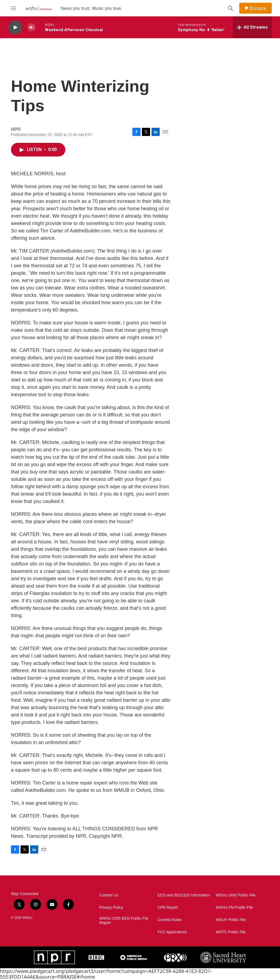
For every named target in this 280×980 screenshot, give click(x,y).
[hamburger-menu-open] (13, 8)
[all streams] (252, 27)
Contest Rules (170, 920)
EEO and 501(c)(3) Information (184, 895)
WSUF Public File (231, 920)
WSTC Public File (231, 932)
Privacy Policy (111, 908)
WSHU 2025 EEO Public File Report (124, 921)
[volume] (31, 27)
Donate (258, 8)
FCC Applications (172, 932)
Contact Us (109, 895)
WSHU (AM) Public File (236, 895)
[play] (15, 27)
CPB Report (168, 908)
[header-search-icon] (231, 8)
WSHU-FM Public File (234, 908)
